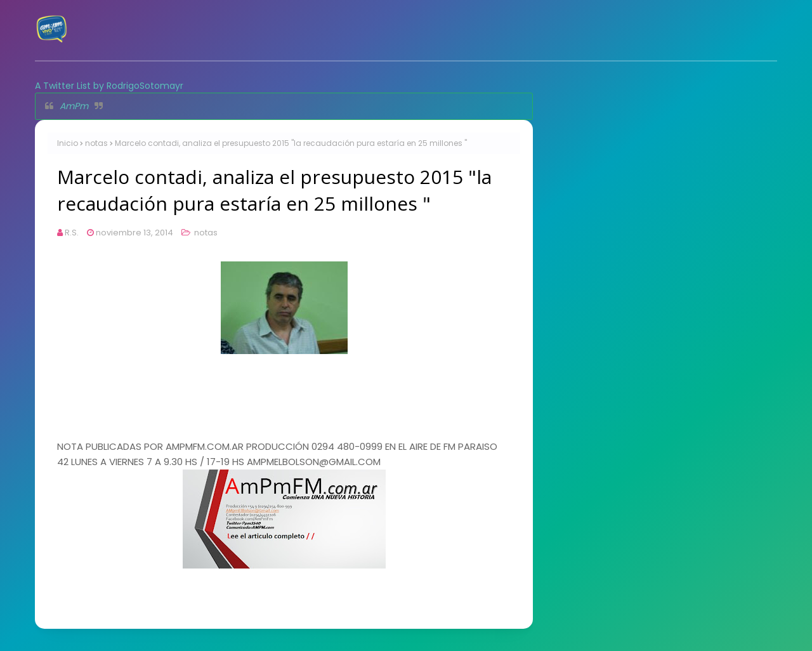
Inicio (68, 143)
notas (96, 143)
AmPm (74, 106)
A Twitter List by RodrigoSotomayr (109, 86)
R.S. (72, 233)
